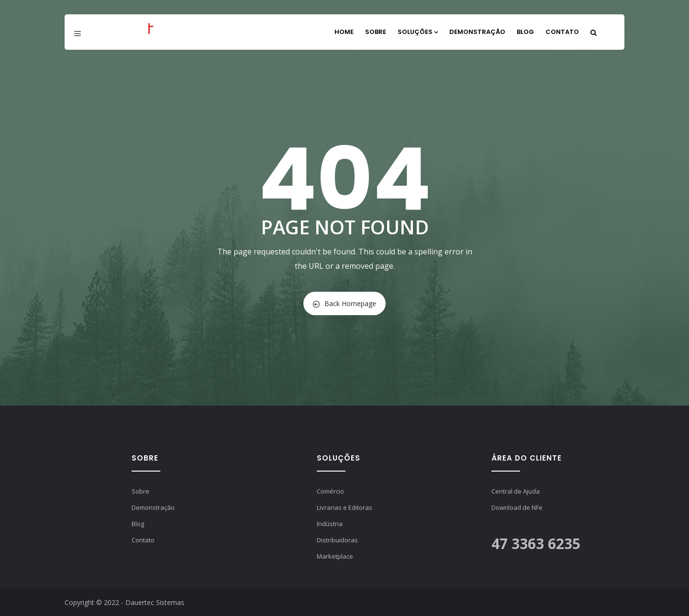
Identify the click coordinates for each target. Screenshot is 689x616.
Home (344, 32)
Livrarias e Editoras (344, 507)
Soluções (418, 32)
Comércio (330, 491)
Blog (525, 32)
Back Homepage (344, 303)
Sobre (376, 32)
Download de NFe (517, 507)
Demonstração (477, 32)
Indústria (330, 524)
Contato (562, 32)
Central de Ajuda (516, 491)
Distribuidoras (337, 540)
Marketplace (335, 556)
